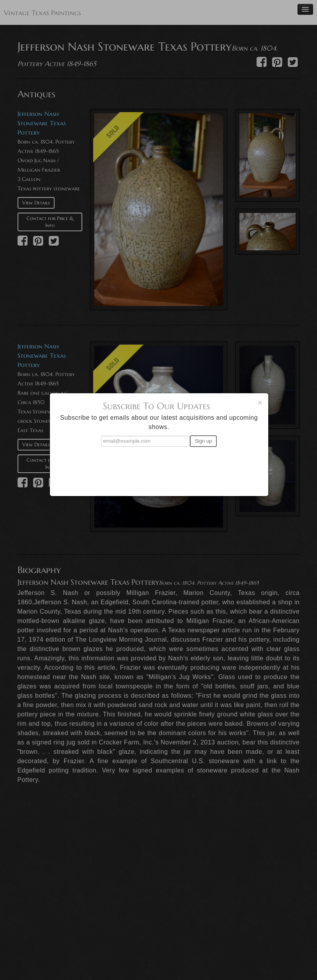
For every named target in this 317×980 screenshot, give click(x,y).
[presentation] (159, 468)
